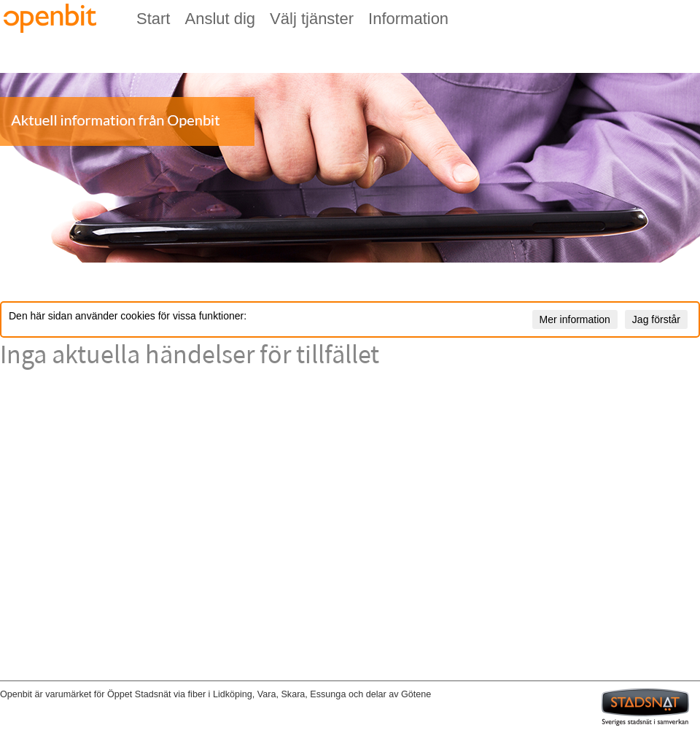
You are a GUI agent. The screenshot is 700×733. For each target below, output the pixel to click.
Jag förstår (656, 319)
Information (408, 19)
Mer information (575, 319)
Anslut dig (220, 19)
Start (153, 19)
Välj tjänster (312, 19)
